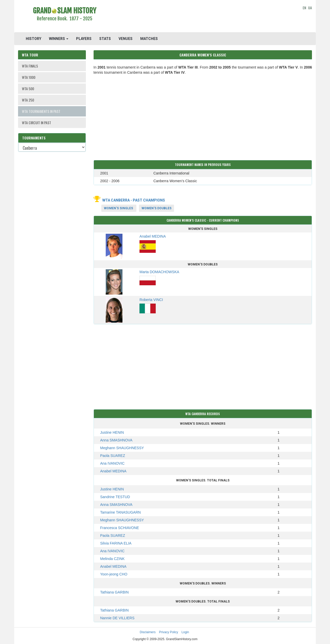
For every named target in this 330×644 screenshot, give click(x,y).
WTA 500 (28, 89)
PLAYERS (84, 39)
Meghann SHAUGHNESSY (122, 448)
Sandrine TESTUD (115, 497)
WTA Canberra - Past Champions (134, 200)
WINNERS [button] (59, 39)
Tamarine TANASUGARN (121, 512)
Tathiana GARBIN (115, 592)
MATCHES (149, 39)
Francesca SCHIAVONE (120, 528)
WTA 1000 (29, 77)
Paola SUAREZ (113, 456)
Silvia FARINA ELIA (116, 543)
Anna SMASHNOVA (116, 440)
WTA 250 (28, 100)
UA (310, 8)
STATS (105, 39)
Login (185, 632)
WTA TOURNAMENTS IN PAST (41, 111)
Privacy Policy (169, 632)
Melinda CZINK (113, 559)
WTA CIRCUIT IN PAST (36, 123)
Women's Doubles (156, 208)
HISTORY (34, 39)
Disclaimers (148, 632)
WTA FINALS (30, 66)
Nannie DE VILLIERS (117, 618)
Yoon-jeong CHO (114, 574)
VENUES (126, 39)
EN (304, 8)
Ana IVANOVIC (113, 463)
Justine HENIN (112, 432)
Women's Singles (118, 208)
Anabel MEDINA (113, 471)
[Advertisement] (203, 17)
